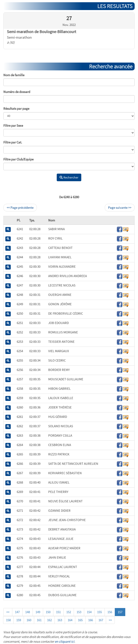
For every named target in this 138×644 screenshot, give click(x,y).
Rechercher (69, 177)
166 (91, 620)
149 (38, 612)
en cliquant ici (65, 641)
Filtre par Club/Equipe (18, 159)
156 (110, 612)
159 (19, 620)
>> (110, 620)
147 (17, 612)
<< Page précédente (20, 207)
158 (8, 620)
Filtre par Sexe (13, 125)
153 (79, 612)
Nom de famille (14, 75)
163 (60, 620)
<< (8, 612)
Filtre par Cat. (13, 142)
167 (101, 620)
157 (120, 612)
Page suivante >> (120, 207)
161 (39, 620)
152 (69, 612)
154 (89, 612)
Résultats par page (16, 108)
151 (58, 612)
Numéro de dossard (17, 92)
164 (70, 620)
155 (99, 612)
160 (29, 620)
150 (48, 612)
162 (49, 620)
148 (28, 612)
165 (80, 620)
